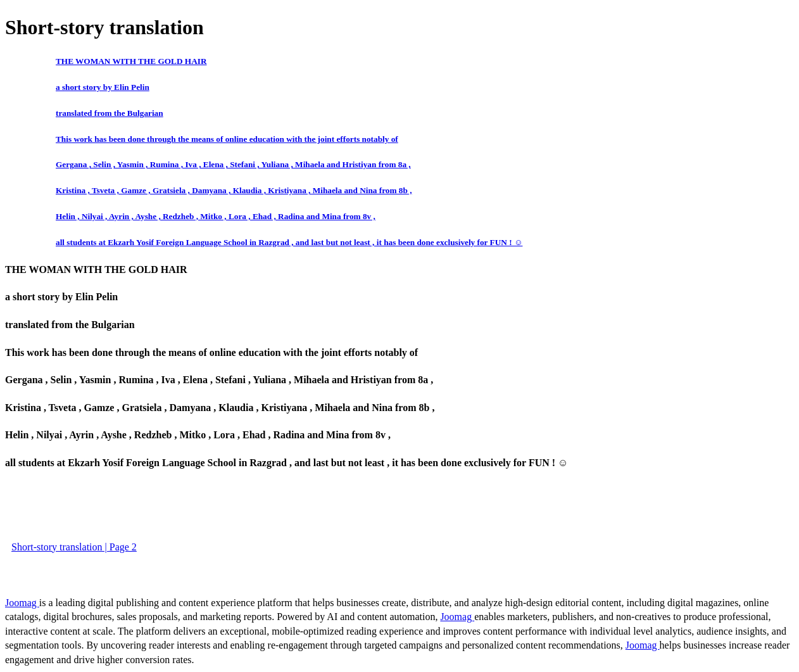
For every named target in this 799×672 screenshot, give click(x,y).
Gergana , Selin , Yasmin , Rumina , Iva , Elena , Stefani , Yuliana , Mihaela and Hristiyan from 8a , (233, 164)
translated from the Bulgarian (110, 113)
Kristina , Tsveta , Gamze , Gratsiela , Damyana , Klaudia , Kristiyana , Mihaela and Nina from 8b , (234, 190)
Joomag (22, 603)
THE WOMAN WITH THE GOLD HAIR (131, 61)
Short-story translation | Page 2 (74, 547)
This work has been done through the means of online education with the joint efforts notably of (227, 139)
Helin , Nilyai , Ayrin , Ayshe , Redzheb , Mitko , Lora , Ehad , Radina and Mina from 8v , (216, 216)
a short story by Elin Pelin (103, 87)
